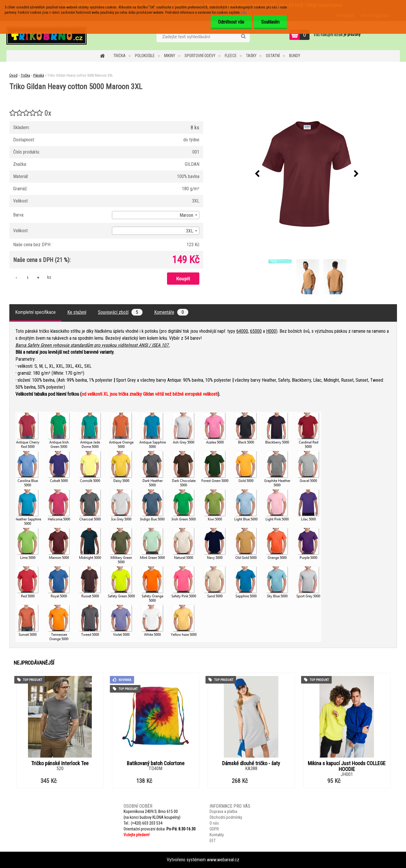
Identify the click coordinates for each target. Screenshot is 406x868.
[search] (243, 36)
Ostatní (273, 56)
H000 (271, 331)
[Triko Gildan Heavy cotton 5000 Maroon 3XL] (307, 174)
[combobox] (156, 215)
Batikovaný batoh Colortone (156, 763)
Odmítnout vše (231, 22)
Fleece (231, 56)
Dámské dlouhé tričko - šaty (251, 763)
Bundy (295, 56)
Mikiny (170, 56)
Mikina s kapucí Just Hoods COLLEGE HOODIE (347, 766)
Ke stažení (77, 312)
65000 (256, 331)
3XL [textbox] (190, 231)
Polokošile (145, 56)
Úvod (13, 75)
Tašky (251, 56)
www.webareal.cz (223, 860)
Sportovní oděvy (200, 56)
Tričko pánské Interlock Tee (60, 763)
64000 (242, 331)
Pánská (39, 75)
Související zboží (120, 312)
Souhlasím (270, 22)
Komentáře (171, 312)
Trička (119, 56)
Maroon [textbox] (186, 215)
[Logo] (46, 36)
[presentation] (257, 174)
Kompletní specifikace (35, 312)
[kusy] (28, 278)
